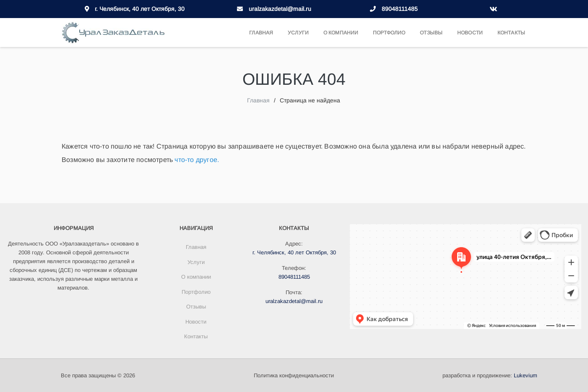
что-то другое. (197, 159)
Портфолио (389, 33)
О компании (341, 33)
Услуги (298, 33)
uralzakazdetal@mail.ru (280, 9)
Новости (470, 33)
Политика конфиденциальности (294, 375)
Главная (261, 33)
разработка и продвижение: (490, 375)
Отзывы (431, 33)
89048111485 (400, 9)
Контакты (511, 33)
